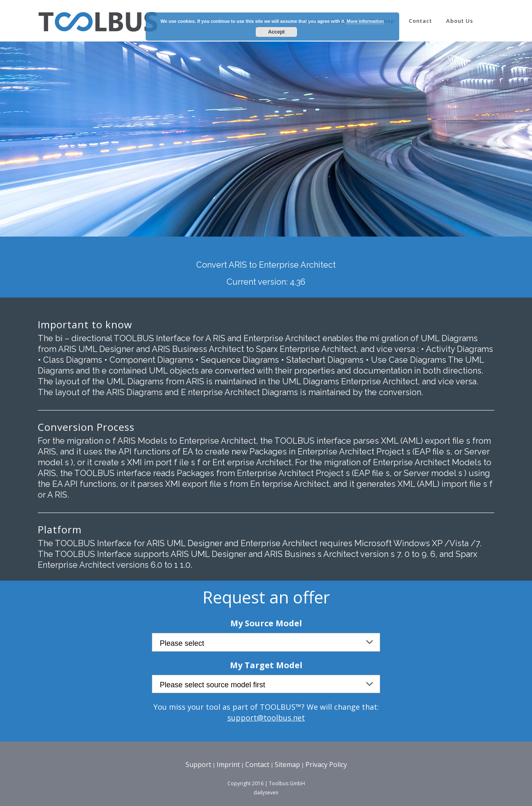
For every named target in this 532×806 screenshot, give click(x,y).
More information (365, 21)
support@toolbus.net (266, 718)
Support (198, 764)
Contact (257, 764)
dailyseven (266, 793)
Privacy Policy (326, 764)
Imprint (228, 764)
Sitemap (287, 764)
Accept (276, 32)
